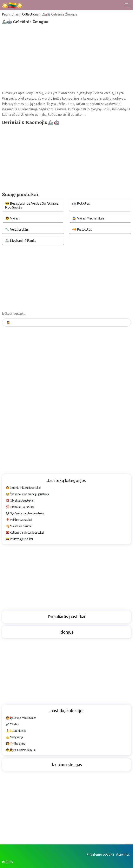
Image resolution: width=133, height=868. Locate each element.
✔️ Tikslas (12, 724)
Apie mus (123, 854)
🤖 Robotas (81, 203)
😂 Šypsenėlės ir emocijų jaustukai (28, 494)
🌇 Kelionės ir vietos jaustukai (25, 533)
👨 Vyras (12, 218)
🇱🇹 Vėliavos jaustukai (19, 539)
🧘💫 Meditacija (16, 731)
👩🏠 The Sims (15, 744)
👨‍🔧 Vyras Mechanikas (88, 218)
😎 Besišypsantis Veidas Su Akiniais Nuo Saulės (32, 205)
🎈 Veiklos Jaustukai (19, 520)
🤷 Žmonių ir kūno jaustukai (23, 488)
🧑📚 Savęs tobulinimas (21, 718)
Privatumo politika (100, 854)
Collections (30, 14)
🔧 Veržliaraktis (17, 229)
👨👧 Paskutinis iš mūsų (21, 750)
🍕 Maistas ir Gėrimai (19, 526)
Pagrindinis (10, 14)
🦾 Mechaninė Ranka (21, 241)
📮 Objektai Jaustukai (20, 501)
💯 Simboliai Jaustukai (20, 507)
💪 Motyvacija (15, 737)
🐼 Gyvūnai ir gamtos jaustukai (25, 513)
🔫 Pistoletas (82, 229)
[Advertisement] (66, 57)
